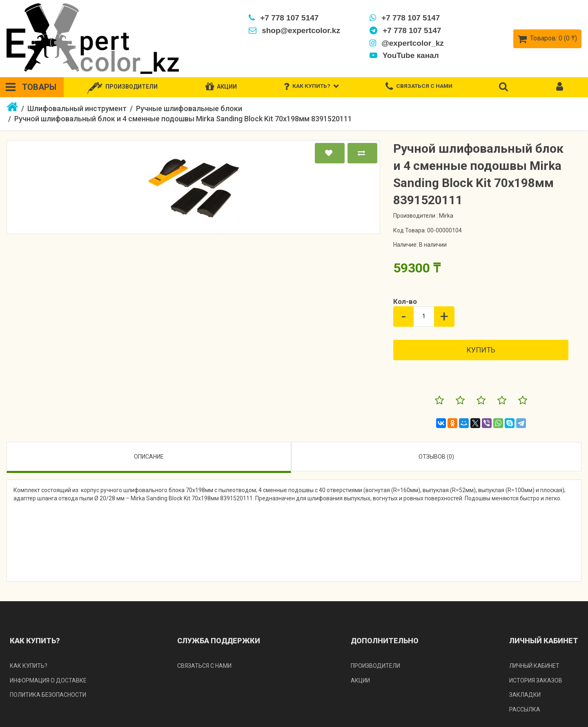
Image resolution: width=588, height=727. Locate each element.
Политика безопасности (48, 695)
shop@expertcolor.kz (294, 30)
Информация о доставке (48, 680)
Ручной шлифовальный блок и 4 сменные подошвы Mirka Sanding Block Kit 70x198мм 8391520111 (183, 119)
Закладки (525, 695)
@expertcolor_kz (406, 43)
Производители (375, 666)
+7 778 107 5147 (283, 18)
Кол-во (405, 301)
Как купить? (29, 666)
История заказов (536, 680)
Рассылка (525, 709)
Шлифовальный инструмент (77, 108)
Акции (360, 680)
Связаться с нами (204, 666)
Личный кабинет (534, 666)
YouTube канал (404, 55)
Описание (149, 457)
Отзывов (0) (436, 457)
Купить (481, 350)
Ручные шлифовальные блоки (189, 108)
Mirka (446, 216)
